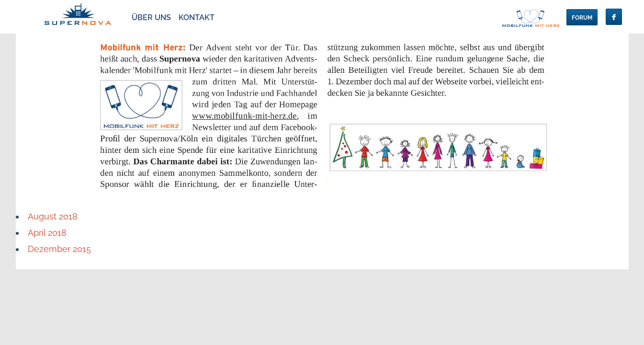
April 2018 (47, 233)
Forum (582, 18)
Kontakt (197, 17)
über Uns (151, 17)
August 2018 (53, 216)
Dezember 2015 (59, 249)
